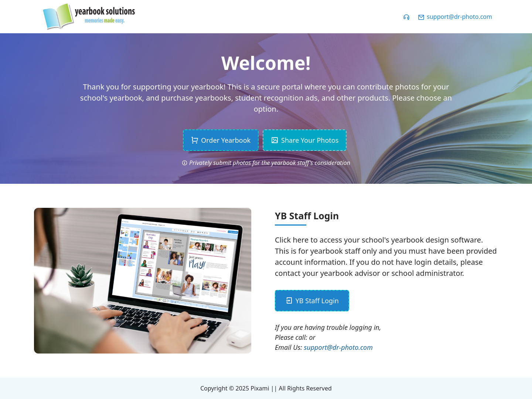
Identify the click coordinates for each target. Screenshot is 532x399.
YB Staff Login (312, 301)
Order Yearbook (221, 140)
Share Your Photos (305, 140)
